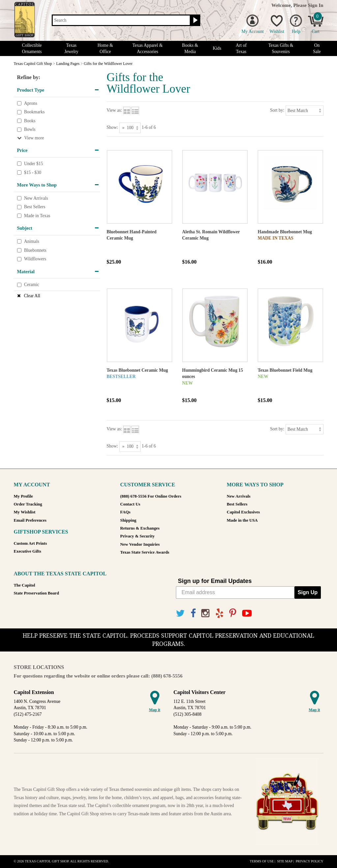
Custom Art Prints (30, 543)
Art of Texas (241, 48)
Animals (32, 241)
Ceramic (32, 285)
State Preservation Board (37, 593)
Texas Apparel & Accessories (148, 48)
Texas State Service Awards (145, 552)
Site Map (285, 861)
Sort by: (277, 110)
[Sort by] (305, 111)
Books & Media (190, 48)
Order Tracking (28, 504)
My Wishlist (25, 512)
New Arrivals (36, 198)
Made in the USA (242, 520)
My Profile (23, 496)
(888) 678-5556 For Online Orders (151, 496)
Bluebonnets (35, 250)
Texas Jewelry (71, 48)
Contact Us (130, 504)
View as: (114, 110)
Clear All (32, 296)
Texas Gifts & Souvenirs (281, 48)
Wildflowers (35, 259)
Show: (112, 127)
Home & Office (105, 48)
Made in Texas (37, 216)
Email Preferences (30, 520)
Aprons (31, 103)
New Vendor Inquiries (140, 544)
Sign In (316, 5)
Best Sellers (35, 207)
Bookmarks (34, 112)
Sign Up (308, 592)
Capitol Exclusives (243, 512)
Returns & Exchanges (140, 528)
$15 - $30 (33, 173)
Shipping (128, 520)
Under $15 (34, 164)
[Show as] (130, 128)
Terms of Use (262, 861)
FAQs (125, 512)
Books (30, 121)
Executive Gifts (28, 551)
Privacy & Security (137, 536)
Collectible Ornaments (32, 48)
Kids (217, 48)
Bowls (30, 130)
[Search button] (195, 20)
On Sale (317, 48)
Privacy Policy (309, 861)
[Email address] (235, 593)
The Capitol (25, 585)
